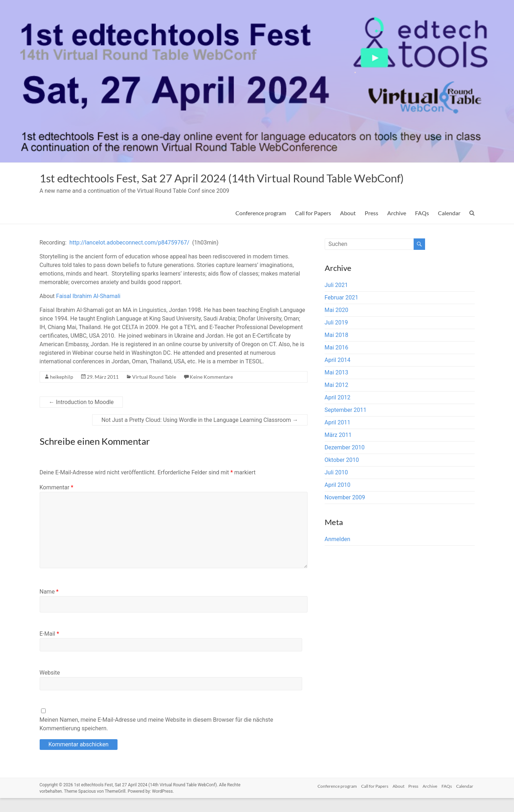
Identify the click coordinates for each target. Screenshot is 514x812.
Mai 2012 (337, 399)
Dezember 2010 (345, 461)
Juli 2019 (336, 336)
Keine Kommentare (211, 391)
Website (50, 687)
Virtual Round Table (154, 391)
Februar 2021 (341, 311)
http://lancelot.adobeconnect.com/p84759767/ (129, 256)
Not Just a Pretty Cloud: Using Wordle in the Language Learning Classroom (200, 434)
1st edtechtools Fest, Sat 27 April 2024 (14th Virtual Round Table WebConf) (221, 185)
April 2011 (338, 436)
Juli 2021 (336, 299)
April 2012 (338, 411)
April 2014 (338, 374)
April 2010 (338, 499)
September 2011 (346, 424)
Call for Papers (313, 227)
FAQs (422, 227)
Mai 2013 (337, 386)
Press (371, 227)
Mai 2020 (337, 324)
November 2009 (345, 511)
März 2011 (338, 449)
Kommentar (57, 501)
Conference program (261, 227)
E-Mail (49, 648)
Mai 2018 (337, 349)
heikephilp (62, 391)
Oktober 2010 (342, 474)
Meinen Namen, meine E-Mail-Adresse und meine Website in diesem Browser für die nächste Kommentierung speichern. (156, 738)
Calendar (449, 227)
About (348, 227)
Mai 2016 (337, 361)
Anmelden (338, 553)
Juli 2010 (336, 486)
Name (49, 606)
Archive (397, 227)
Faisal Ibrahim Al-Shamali (88, 310)
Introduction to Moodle (81, 416)
